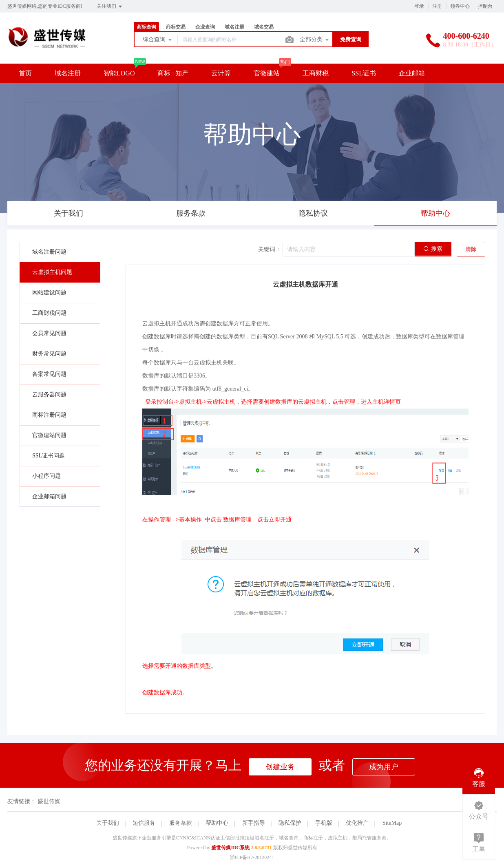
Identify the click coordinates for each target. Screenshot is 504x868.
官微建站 (267, 73)
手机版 (324, 823)
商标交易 (176, 27)
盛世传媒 (49, 801)
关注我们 (110, 7)
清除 (471, 249)
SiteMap (392, 823)
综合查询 (158, 40)
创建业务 (280, 767)
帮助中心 (217, 823)
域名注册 (234, 27)
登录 (419, 6)
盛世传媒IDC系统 (230, 848)
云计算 (221, 73)
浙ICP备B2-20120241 (252, 857)
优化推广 (357, 823)
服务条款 (181, 823)
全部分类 (315, 40)
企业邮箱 (412, 73)
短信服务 (144, 823)
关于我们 (108, 823)
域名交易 (264, 27)
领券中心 (460, 6)
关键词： (270, 249)
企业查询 (205, 27)
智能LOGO (119, 73)
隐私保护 (290, 823)
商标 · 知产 (173, 73)
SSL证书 (364, 73)
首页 (25, 73)
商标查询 (146, 27)
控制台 (485, 6)
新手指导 (254, 823)
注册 (437, 6)
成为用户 (384, 767)
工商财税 (316, 73)
